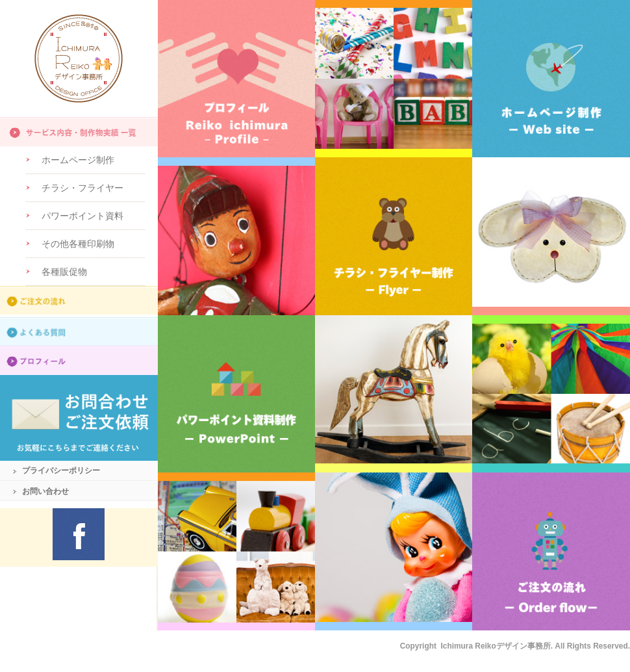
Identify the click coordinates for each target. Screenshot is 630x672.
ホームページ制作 (78, 160)
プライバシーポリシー (61, 471)
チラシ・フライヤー (82, 188)
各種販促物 (64, 272)
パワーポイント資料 (82, 216)
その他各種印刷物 (78, 244)
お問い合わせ (45, 491)
